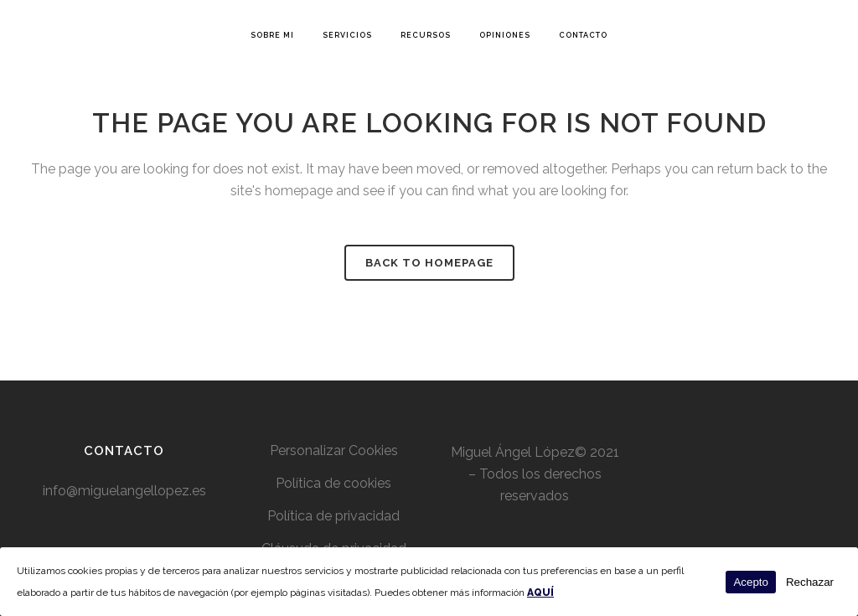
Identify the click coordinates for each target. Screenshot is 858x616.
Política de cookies (333, 483)
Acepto (751, 582)
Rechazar (810, 582)
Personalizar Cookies (334, 450)
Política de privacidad (333, 516)
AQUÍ (540, 593)
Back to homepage (429, 263)
